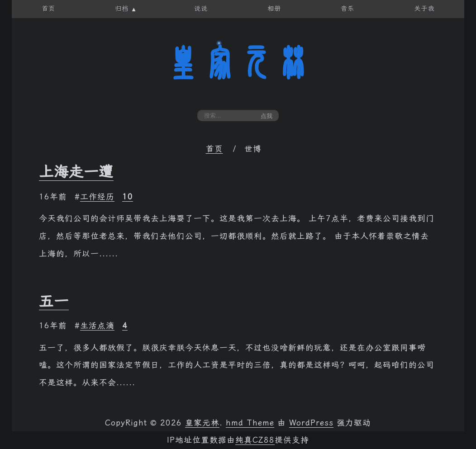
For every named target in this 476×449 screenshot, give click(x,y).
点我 (267, 116)
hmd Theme (250, 423)
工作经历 (97, 197)
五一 (54, 301)
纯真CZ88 (255, 440)
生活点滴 (97, 326)
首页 (214, 149)
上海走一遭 (76, 172)
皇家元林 (238, 63)
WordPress (311, 423)
